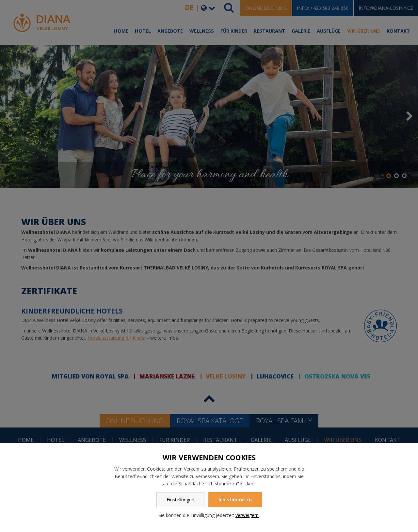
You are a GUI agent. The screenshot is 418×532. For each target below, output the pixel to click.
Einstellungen (180, 500)
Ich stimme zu (235, 500)
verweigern (247, 515)
